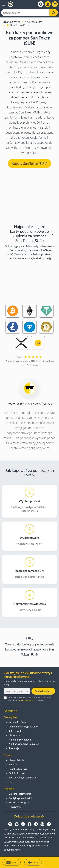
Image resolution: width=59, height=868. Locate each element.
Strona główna (11, 22)
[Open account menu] (48, 4)
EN (12, 863)
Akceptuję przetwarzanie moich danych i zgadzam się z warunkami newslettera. (30, 699)
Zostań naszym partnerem (23, 777)
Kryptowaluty (33, 22)
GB (33, 863)
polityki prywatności (26, 700)
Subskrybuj (43, 691)
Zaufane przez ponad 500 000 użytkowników (30, 361)
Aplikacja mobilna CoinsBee (24, 744)
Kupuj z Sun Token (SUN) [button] (29, 163)
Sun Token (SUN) (19, 25)
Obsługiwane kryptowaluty (24, 726)
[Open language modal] (41, 4)
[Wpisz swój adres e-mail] (17, 691)
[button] (4, 4)
